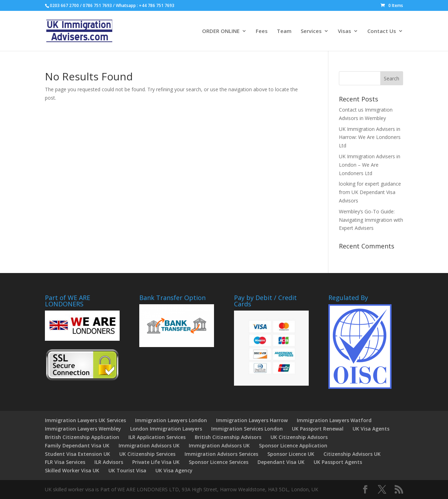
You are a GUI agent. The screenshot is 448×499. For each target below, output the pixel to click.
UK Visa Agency (174, 470)
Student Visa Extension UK (78, 454)
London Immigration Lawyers (166, 429)
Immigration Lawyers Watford (334, 420)
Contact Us (382, 31)
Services (311, 31)
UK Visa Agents (371, 429)
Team (284, 31)
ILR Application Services (157, 437)
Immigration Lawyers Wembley (83, 429)
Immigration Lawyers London (171, 420)
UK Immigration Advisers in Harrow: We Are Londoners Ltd (370, 137)
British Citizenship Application (82, 437)
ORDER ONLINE (221, 31)
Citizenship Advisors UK (352, 454)
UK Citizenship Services (147, 454)
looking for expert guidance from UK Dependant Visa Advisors (370, 192)
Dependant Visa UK (281, 462)
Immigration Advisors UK (149, 445)
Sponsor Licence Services (219, 462)
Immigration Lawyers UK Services (85, 420)
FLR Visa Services (65, 462)
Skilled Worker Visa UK (72, 470)
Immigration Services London (247, 429)
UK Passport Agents (338, 462)
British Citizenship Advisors (228, 437)
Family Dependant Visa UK (77, 445)
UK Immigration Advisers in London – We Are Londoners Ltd (370, 165)
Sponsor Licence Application (293, 445)
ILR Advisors (109, 462)
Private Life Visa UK (156, 462)
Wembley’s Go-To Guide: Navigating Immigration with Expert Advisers (371, 220)
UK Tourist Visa (127, 470)
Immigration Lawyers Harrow (252, 420)
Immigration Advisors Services (221, 454)
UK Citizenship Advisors (299, 437)
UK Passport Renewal (318, 429)
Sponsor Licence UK (291, 454)
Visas (345, 31)
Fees (262, 31)
